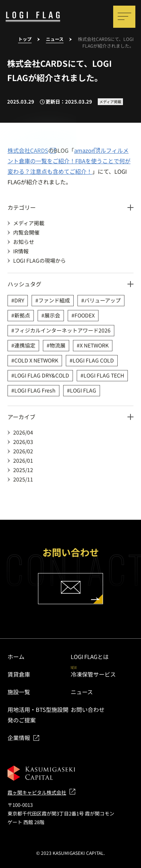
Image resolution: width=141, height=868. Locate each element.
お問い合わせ (88, 709)
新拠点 (22, 315)
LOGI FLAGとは (90, 657)
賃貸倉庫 (19, 674)
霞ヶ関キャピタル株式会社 (37, 792)
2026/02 (23, 451)
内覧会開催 (26, 232)
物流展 (58, 345)
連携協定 (25, 345)
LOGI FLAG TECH (104, 375)
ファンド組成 (54, 300)
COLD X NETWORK (36, 360)
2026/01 (23, 460)
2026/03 (23, 442)
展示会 (52, 315)
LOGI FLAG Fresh (35, 390)
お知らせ (24, 242)
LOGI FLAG (83, 390)
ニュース (82, 692)
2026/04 (23, 432)
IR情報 (21, 251)
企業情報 (19, 738)
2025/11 (23, 479)
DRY (19, 300)
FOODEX (85, 315)
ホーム (16, 657)
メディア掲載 (29, 223)
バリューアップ (102, 300)
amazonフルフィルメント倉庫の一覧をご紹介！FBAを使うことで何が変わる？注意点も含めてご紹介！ (69, 161)
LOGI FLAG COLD (93, 360)
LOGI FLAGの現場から (39, 260)
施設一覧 (19, 692)
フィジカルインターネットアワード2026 (62, 330)
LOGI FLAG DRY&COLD (42, 375)
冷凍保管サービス (93, 674)
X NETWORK (94, 345)
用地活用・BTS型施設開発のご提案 (38, 715)
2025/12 (23, 470)
